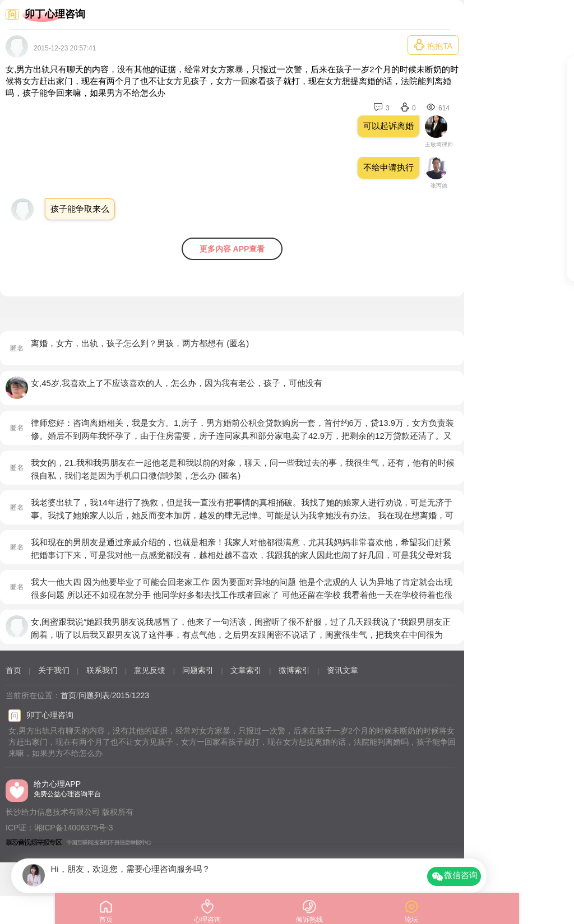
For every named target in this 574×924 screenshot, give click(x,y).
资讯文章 (342, 670)
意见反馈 (150, 670)
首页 (13, 670)
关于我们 (54, 670)
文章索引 (246, 670)
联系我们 (102, 670)
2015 (121, 695)
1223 (140, 695)
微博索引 (294, 670)
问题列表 (94, 695)
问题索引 (198, 670)
